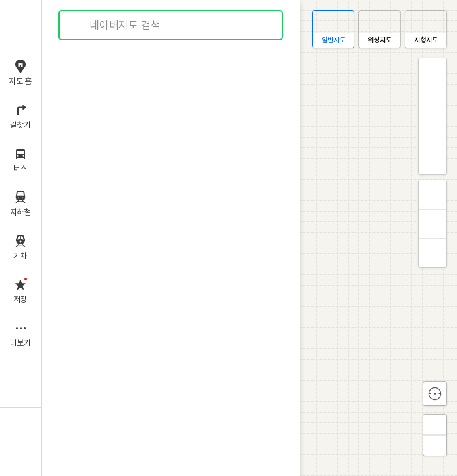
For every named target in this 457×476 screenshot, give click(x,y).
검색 (78, 25)
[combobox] (171, 25)
